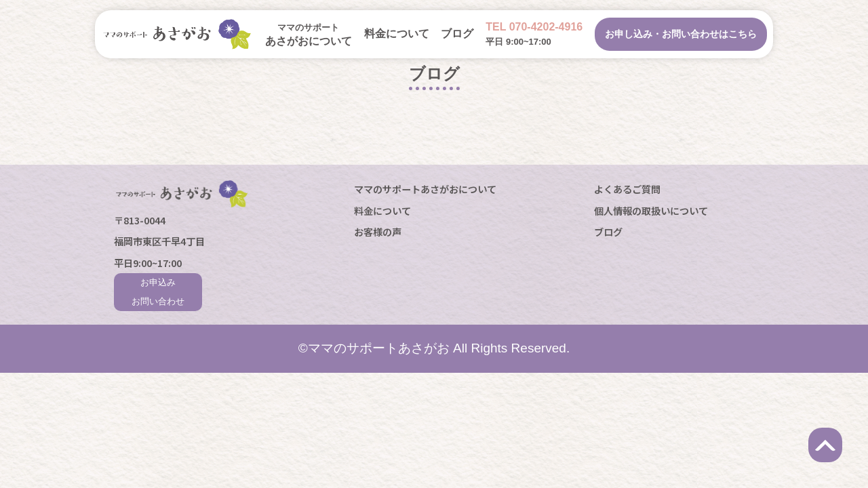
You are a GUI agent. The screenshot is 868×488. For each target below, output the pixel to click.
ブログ (457, 34)
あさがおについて (309, 35)
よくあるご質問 (627, 189)
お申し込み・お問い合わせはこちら (681, 34)
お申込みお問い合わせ (158, 292)
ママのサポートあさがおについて (425, 189)
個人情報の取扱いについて (651, 210)
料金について (397, 34)
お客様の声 (378, 231)
